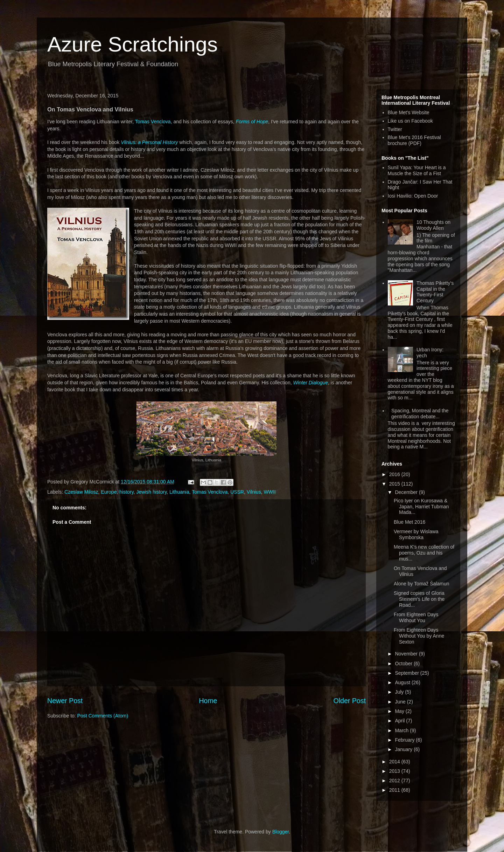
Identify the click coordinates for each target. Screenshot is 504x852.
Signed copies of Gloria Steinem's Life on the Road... (419, 599)
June (401, 702)
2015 (395, 484)
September (407, 673)
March (402, 730)
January (404, 749)
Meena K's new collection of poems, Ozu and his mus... (424, 553)
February (405, 740)
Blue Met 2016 (409, 522)
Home (208, 701)
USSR (237, 492)
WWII (269, 492)
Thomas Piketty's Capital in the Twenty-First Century (435, 292)
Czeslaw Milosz (81, 492)
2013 (395, 771)
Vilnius (254, 492)
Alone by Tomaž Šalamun (422, 584)
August (403, 682)
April (400, 721)
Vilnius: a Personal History (149, 142)
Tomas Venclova (210, 492)
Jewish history (151, 492)
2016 (395, 474)
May (400, 711)
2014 (395, 762)
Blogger (281, 832)
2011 (395, 790)
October (404, 664)
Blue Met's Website (409, 112)
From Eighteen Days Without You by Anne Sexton (419, 636)
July (400, 692)
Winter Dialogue (310, 383)
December (407, 492)
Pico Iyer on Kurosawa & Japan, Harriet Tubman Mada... (421, 507)
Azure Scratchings (132, 44)
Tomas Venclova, (154, 122)
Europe (109, 492)
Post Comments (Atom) (103, 716)
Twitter (395, 129)
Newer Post (65, 701)
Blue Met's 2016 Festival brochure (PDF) (414, 140)
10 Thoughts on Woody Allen (433, 225)
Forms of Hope (252, 122)
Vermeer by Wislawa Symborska (416, 534)
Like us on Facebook (410, 121)
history (126, 492)
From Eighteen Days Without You (416, 617)
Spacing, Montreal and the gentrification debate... (420, 414)
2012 (395, 781)
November (407, 654)
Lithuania (179, 492)
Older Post (349, 701)
